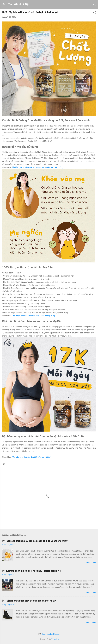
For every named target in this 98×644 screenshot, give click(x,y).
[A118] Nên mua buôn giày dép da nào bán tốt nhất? (29, 601)
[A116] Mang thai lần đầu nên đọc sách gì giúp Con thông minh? (35, 541)
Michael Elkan (56, 639)
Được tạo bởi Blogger (49, 634)
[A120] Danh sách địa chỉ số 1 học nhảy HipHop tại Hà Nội (32, 571)
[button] (94, 13)
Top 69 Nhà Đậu (19, 4)
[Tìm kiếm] (94, 5)
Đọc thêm (91, 563)
